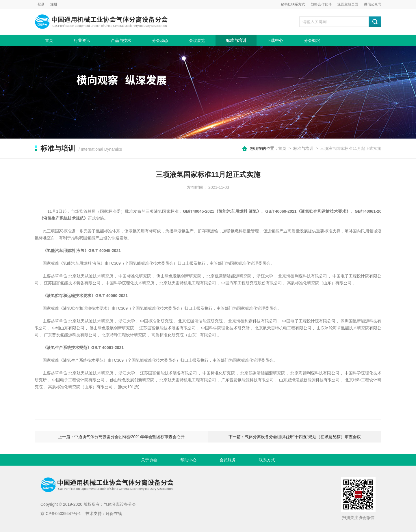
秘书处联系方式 (293, 4)
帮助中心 (188, 460)
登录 (41, 4)
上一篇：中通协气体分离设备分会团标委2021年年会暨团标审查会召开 (121, 437)
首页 (49, 40)
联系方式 (267, 460)
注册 (54, 4)
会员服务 (228, 460)
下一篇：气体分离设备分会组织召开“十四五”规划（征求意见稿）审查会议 (295, 437)
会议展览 (197, 40)
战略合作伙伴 (321, 4)
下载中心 (275, 40)
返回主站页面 (348, 4)
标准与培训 (236, 40)
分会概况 (312, 40)
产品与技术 (121, 40)
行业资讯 (82, 40)
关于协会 (149, 460)
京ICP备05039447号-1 (61, 514)
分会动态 (160, 40)
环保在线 (114, 514)
